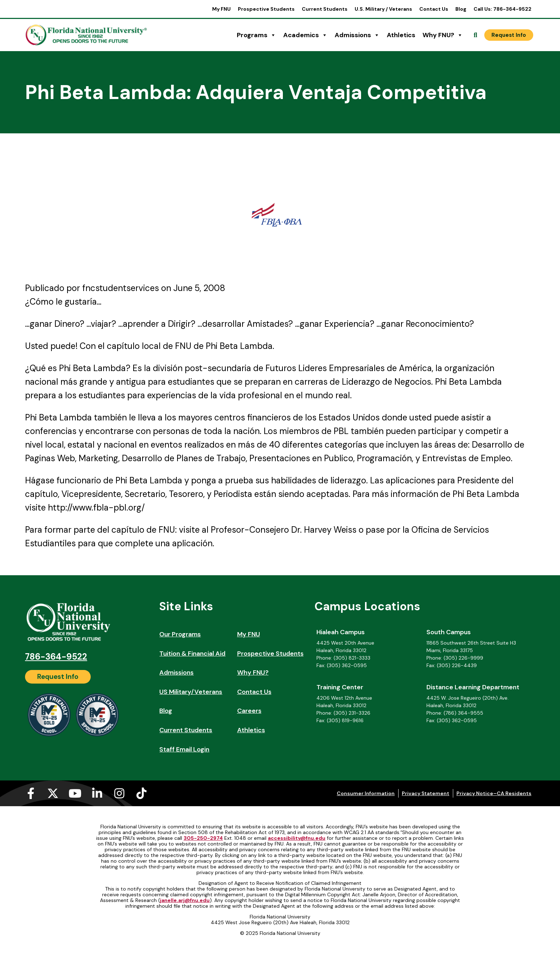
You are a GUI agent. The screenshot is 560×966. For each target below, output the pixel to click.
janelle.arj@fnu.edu (185, 900)
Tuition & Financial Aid (192, 654)
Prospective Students (266, 9)
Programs (256, 35)
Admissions (357, 35)
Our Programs (180, 634)
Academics (305, 35)
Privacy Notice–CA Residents (494, 793)
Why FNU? (443, 35)
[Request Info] (509, 35)
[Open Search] (475, 35)
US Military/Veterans (191, 692)
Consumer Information (366, 793)
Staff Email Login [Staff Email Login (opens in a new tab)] (184, 749)
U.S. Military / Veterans (383, 9)
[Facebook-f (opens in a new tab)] (31, 793)
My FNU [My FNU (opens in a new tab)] (221, 9)
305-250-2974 (203, 838)
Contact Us (434, 9)
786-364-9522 (56, 657)
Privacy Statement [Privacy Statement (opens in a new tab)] (426, 793)
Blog (461, 9)
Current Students (325, 9)
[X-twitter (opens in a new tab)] (53, 793)
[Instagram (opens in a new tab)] (119, 793)
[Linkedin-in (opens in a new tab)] (97, 793)
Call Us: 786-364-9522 (502, 9)
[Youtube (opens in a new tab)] (75, 793)
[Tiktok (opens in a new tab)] (141, 793)
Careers (249, 711)
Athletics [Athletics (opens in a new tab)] (401, 35)
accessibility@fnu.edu (297, 838)
